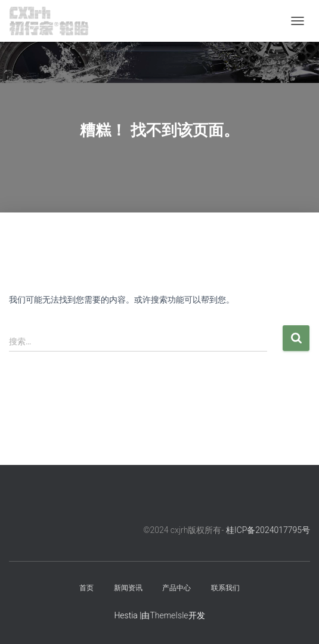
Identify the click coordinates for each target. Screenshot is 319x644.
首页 (86, 588)
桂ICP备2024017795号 (268, 530)
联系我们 (225, 588)
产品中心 (176, 588)
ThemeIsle (169, 615)
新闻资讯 (128, 588)
